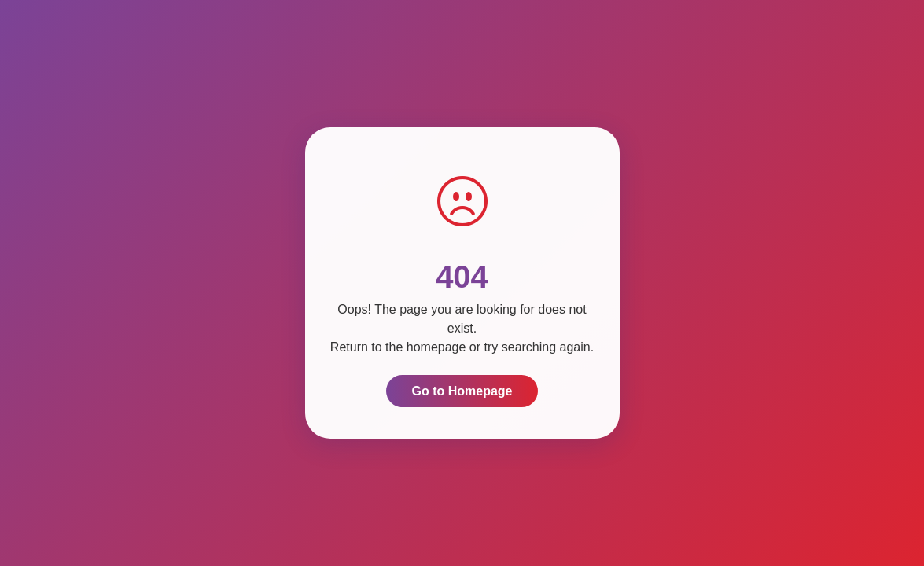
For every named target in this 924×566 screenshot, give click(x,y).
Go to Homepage (462, 391)
